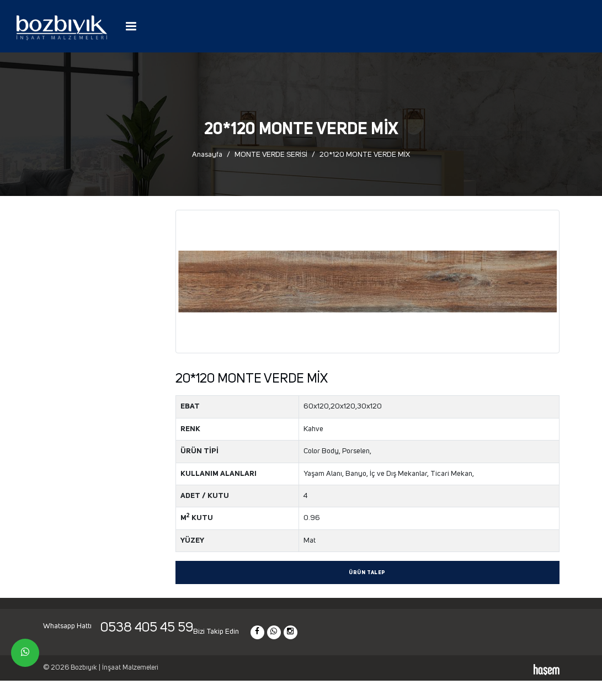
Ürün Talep (367, 573)
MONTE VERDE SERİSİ (271, 155)
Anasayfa (207, 155)
